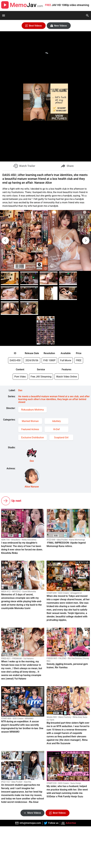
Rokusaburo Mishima (32, 410)
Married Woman (30, 421)
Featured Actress (30, 429)
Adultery (56, 421)
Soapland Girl (61, 437)
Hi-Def (56, 429)
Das (20, 390)
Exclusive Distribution (33, 437)
